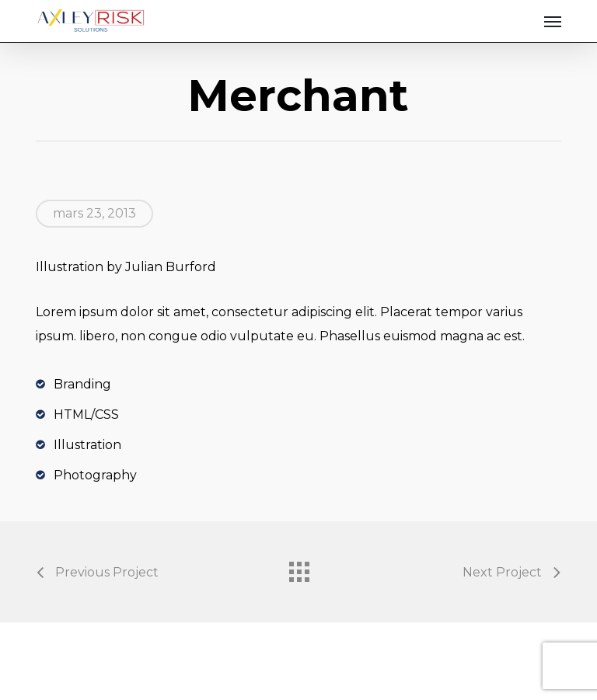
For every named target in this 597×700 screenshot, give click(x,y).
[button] (553, 21)
